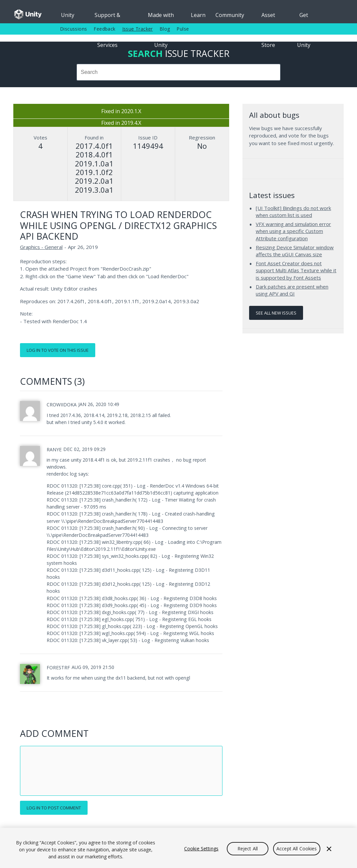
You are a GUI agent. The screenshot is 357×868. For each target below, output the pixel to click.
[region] (178, 848)
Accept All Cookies (297, 849)
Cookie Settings (201, 849)
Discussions (73, 29)
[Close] (329, 849)
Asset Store (268, 17)
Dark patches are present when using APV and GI (292, 290)
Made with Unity (161, 17)
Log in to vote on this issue (58, 350)
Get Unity (304, 17)
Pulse (183, 29)
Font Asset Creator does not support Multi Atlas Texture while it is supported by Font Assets (296, 270)
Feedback (104, 29)
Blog (165, 29)
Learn (198, 15)
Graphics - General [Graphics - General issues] (41, 247)
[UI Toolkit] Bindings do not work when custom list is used (293, 212)
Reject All (248, 849)
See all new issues (276, 313)
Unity (68, 15)
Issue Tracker (138, 29)
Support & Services (107, 17)
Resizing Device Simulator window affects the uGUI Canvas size (295, 251)
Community (230, 15)
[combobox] (178, 72)
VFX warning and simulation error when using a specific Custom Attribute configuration (293, 231)
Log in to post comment (54, 808)
